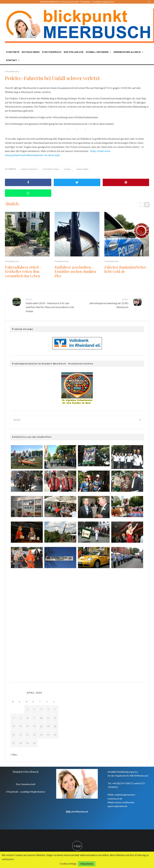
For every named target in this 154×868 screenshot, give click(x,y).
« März (14, 755)
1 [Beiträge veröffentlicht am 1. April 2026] (28, 709)
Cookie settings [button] (68, 864)
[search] (140, 420)
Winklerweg (83, 169)
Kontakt (12, 60)
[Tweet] (77, 182)
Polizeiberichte (12, 71)
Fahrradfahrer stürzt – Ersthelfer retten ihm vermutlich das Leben (24, 271)
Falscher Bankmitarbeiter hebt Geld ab (125, 269)
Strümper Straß (51, 169)
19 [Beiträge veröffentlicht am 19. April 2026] (55, 726)
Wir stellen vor (74, 52)
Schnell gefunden (97, 52)
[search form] (73, 420)
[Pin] (126, 182)
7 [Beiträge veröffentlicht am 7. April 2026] (21, 718)
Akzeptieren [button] (87, 864)
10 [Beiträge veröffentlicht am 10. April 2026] (41, 718)
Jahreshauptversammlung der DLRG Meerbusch (104, 303)
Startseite (13, 52)
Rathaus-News (31, 52)
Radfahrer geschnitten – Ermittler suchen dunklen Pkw (75, 271)
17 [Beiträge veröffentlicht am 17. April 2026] (41, 726)
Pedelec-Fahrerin (30, 169)
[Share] (28, 182)
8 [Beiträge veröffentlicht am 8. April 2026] (28, 718)
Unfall (68, 169)
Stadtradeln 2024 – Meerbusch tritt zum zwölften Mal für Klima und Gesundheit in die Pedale (50, 305)
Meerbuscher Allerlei (127, 52)
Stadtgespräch (52, 52)
